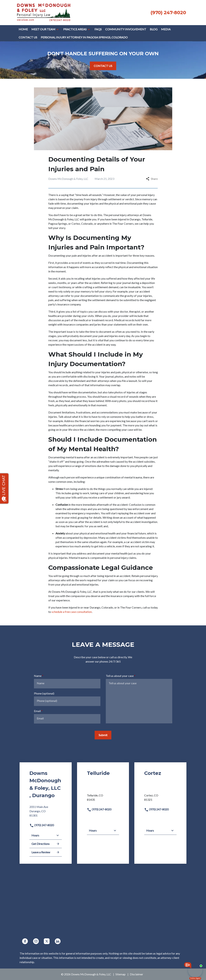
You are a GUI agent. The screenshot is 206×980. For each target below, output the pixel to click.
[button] (57, 29)
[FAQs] (98, 29)
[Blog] (154, 29)
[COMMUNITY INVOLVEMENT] (126, 29)
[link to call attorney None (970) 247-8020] (168, 13)
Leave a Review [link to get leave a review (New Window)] (46, 852)
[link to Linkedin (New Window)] (58, 941)
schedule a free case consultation (72, 612)
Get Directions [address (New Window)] (46, 844)
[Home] (23, 29)
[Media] (166, 29)
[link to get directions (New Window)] (46, 813)
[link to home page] (44, 12)
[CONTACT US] (103, 66)
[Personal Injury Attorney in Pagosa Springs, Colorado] (84, 37)
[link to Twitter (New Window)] (47, 941)
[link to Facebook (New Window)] (25, 941)
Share (152, 179)
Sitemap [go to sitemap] (121, 974)
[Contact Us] (28, 37)
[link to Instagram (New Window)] (36, 941)
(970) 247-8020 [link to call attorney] (42, 825)
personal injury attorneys (124, 215)
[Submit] (103, 735)
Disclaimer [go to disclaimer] (136, 974)
